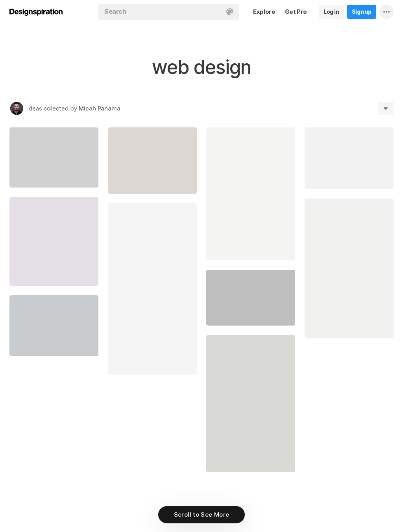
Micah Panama (100, 108)
